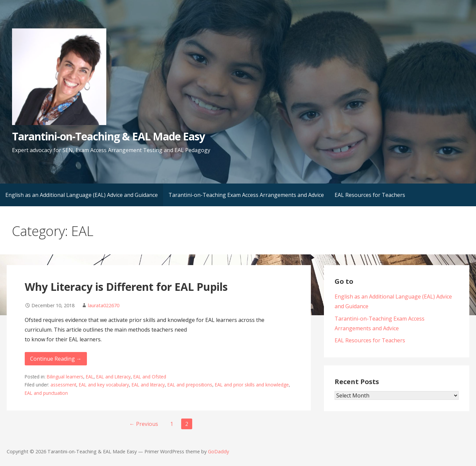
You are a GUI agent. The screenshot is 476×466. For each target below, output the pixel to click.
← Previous (144, 424)
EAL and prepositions (190, 385)
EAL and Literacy (113, 377)
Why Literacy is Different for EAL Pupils (126, 287)
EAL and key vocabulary (104, 385)
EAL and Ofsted (150, 377)
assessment (63, 385)
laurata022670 (104, 305)
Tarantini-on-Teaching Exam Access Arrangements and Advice (246, 195)
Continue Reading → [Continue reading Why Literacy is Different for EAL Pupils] (56, 359)
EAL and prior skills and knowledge (252, 385)
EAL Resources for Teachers (370, 195)
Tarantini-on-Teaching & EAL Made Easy (108, 136)
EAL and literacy (148, 385)
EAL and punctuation (46, 393)
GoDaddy (218, 451)
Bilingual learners (65, 377)
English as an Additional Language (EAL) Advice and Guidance (82, 195)
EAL (90, 377)
